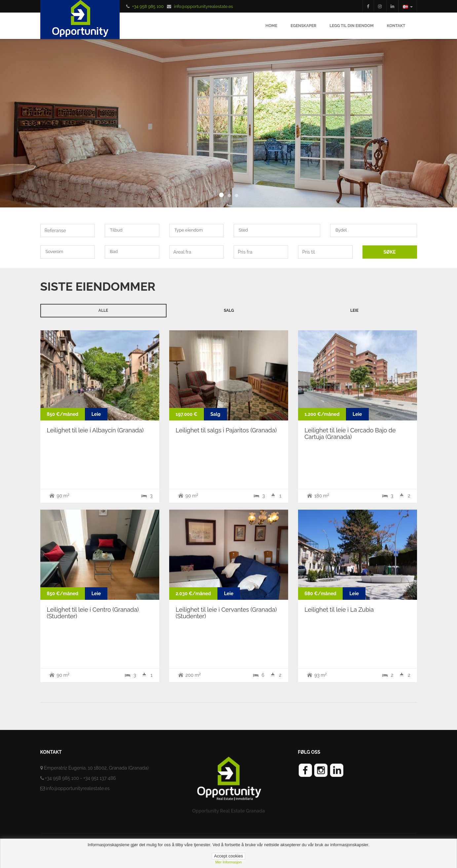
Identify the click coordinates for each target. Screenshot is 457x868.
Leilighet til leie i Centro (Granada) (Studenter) (93, 613)
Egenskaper (303, 26)
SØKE (390, 252)
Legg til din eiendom (351, 26)
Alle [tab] (103, 310)
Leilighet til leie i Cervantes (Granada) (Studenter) (226, 613)
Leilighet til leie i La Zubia (339, 610)
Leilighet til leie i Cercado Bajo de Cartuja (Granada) (350, 434)
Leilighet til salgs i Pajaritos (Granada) (226, 430)
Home (272, 26)
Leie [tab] (354, 310)
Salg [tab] (229, 310)
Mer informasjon (229, 862)
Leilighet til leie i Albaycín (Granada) (95, 430)
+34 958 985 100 (148, 6)
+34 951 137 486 (100, 778)
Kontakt (396, 26)
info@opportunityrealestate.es (203, 6)
